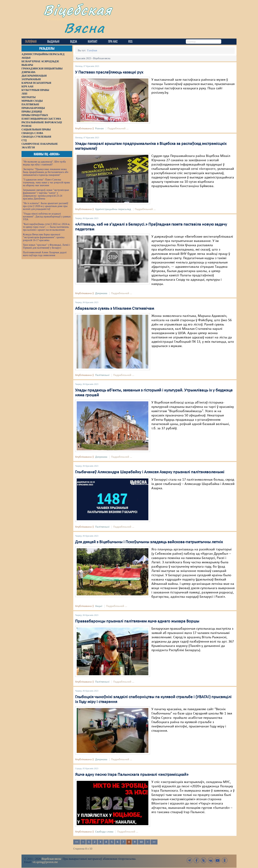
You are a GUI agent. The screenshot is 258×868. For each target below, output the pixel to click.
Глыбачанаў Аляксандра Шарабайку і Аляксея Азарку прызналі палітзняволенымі (150, 472)
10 (141, 842)
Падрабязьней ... (118, 129)
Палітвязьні (102, 375)
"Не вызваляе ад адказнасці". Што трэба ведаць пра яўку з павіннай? (44, 163)
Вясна (84, 28)
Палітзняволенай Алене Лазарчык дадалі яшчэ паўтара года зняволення (45, 254)
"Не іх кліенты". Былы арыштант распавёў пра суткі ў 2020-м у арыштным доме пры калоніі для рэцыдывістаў (46, 206)
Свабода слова (104, 832)
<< (77, 842)
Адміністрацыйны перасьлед (113, 209)
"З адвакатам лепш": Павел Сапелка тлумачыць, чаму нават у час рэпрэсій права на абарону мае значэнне (46, 182)
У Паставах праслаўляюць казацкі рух (109, 72)
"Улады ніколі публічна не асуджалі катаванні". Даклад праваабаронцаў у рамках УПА (47, 217)
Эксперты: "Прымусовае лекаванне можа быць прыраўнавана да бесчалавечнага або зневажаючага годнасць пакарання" (46, 172)
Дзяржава (101, 293)
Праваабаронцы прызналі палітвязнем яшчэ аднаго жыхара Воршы (137, 621)
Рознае (99, 129)
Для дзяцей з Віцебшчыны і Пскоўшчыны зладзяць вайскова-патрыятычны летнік (149, 542)
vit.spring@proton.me (45, 862)
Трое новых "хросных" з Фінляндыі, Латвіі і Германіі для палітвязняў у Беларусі (46, 246)
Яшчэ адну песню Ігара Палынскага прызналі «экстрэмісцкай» (132, 775)
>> (154, 842)
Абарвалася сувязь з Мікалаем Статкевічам (115, 309)
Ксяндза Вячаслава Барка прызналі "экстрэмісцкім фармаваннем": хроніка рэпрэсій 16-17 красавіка (44, 237)
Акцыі (99, 606)
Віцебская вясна (51, 859)
